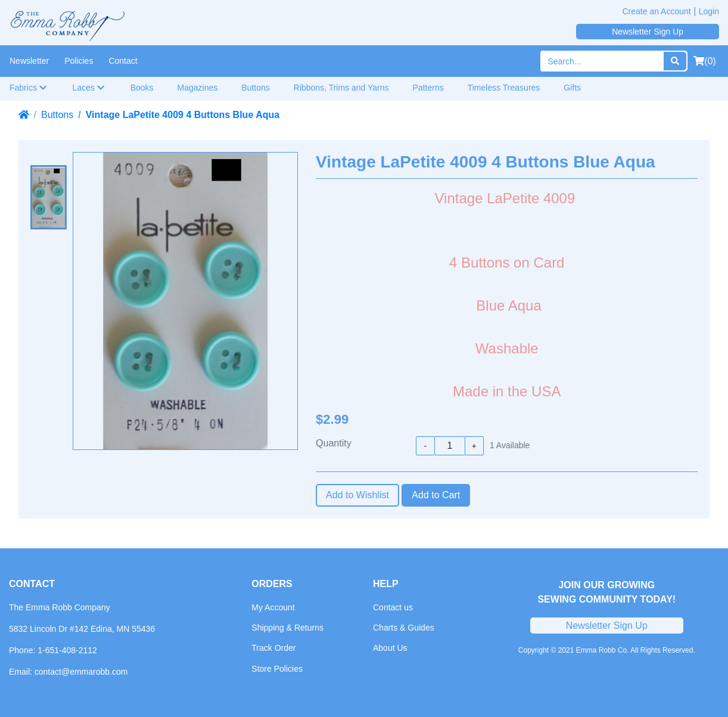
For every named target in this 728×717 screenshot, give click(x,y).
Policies (79, 61)
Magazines (198, 88)
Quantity (334, 443)
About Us (390, 648)
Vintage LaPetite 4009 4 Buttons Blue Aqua (183, 115)
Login (709, 11)
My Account (273, 607)
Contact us (393, 607)
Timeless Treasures (504, 88)
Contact (123, 61)
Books (142, 88)
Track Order (273, 648)
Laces (89, 88)
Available (510, 445)
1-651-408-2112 (67, 650)
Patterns (428, 88)
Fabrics (28, 88)
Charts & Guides (404, 628)
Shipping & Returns (287, 628)
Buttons (255, 88)
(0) (705, 61)
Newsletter (29, 61)
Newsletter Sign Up (648, 32)
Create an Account (657, 11)
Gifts (572, 88)
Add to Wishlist (357, 495)
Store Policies (277, 669)
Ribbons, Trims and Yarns (341, 88)
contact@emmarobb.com (81, 672)
